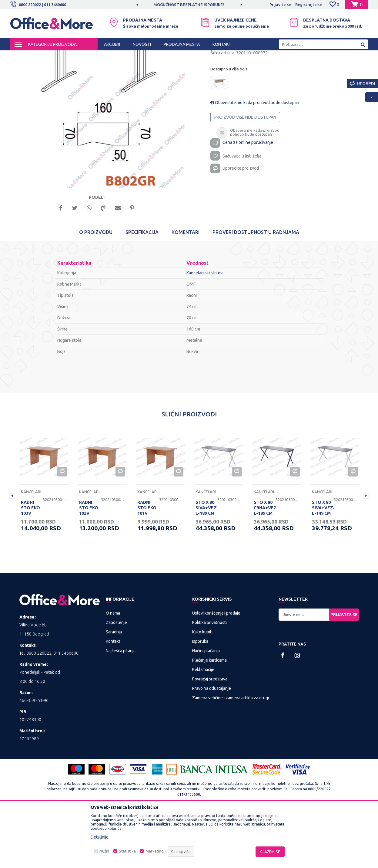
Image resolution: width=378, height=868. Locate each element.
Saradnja (114, 687)
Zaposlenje (116, 678)
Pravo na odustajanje (212, 744)
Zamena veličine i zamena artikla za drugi (231, 753)
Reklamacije (203, 725)
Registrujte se (309, 5)
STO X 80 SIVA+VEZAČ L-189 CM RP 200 (206, 566)
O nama (113, 669)
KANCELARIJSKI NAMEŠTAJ (84, 56)
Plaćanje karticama (209, 716)
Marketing (155, 851)
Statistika (127, 851)
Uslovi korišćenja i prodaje (216, 669)
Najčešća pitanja (121, 706)
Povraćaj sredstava (210, 734)
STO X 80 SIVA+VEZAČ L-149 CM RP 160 (323, 566)
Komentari (186, 288)
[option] (189, 5)
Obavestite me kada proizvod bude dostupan (255, 154)
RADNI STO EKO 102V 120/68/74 (89, 566)
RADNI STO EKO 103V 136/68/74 (31, 566)
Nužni (104, 851)
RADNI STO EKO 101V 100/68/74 (148, 566)
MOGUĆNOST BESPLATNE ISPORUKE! (189, 5)
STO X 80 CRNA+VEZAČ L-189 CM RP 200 (265, 566)
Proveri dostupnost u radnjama (256, 288)
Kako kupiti (202, 687)
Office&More (22, 56)
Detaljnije (100, 837)
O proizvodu (96, 288)
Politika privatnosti (209, 678)
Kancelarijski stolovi (130, 56)
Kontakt (113, 697)
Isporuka (200, 697)
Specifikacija (142, 288)
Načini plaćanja (206, 706)
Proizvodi (47, 56)
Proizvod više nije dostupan (245, 169)
